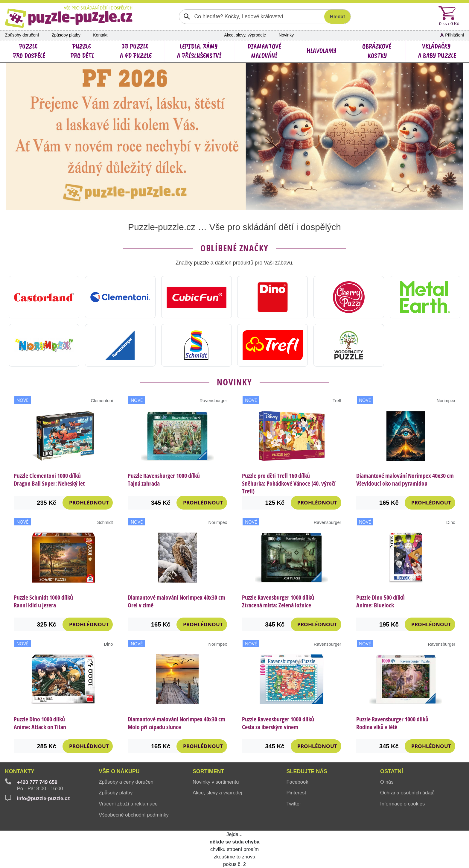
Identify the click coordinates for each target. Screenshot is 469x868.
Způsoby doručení (22, 35)
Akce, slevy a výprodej (217, 793)
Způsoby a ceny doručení (127, 782)
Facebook (297, 782)
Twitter (294, 804)
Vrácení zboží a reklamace (128, 804)
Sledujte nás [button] (307, 771)
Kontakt (100, 35)
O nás (387, 782)
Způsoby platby (66, 35)
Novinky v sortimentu (216, 782)
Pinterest (296, 793)
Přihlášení (452, 35)
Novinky (286, 35)
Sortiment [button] (208, 771)
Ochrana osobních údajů (407, 793)
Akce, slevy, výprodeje (245, 35)
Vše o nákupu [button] (119, 771)
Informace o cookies (402, 804)
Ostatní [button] (392, 771)
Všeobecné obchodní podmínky (134, 815)
